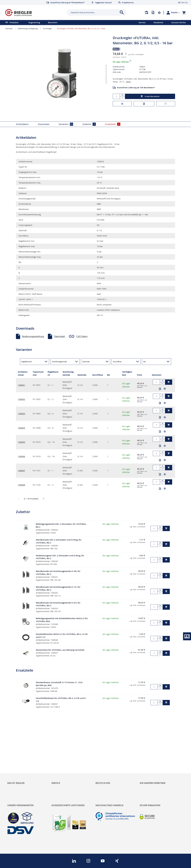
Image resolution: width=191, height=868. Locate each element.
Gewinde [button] (86, 362)
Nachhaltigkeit (15, 756)
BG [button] (145, 362)
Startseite (9, 28)
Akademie (158, 22)
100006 (21, 456)
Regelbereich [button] (27, 362)
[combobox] (95, 12)
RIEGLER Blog (14, 751)
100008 (21, 485)
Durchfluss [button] (117, 362)
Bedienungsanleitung (33, 336)
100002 (21, 399)
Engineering (34, 22)
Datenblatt (60, 336)
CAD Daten (82, 336)
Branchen (53, 22)
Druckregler (48, 28)
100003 (21, 414)
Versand (141, 55)
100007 (21, 471)
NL (187, 3)
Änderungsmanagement (64, 765)
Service (142, 22)
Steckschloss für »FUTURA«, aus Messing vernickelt (60, 650)
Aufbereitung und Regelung (28, 28)
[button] (175, 12)
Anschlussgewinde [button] (59, 362)
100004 (21, 428)
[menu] (66, 23)
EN (183, 3)
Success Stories (179, 22)
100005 (21, 442)
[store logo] (35, 13)
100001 (21, 385)
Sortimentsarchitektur (19, 765)
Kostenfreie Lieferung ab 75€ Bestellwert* (136, 88)
